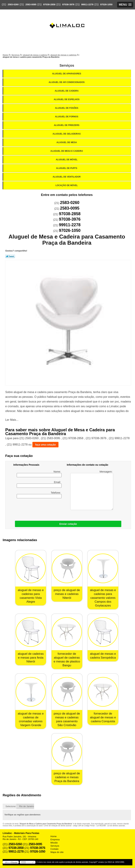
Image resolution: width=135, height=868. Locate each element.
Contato (54, 849)
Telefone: (39, 495)
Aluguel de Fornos (67, 117)
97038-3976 (68, 4)
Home (54, 836)
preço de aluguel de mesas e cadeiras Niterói (67, 594)
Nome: (39, 474)
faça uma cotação (46, 445)
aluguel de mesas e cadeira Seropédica (103, 656)
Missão (54, 843)
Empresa (55, 839)
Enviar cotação (68, 524)
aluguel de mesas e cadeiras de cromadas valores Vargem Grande (31, 719)
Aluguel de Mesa (67, 142)
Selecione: (11, 806)
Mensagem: (92, 490)
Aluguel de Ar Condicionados (67, 82)
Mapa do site (57, 852)
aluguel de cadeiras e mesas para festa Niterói (31, 658)
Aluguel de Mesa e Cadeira (67, 151)
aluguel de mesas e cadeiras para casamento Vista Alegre (31, 596)
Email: (39, 484)
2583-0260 (13, 4)
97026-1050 (106, 4)
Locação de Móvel (67, 185)
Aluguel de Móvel (67, 160)
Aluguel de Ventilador (67, 177)
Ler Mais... (12, 420)
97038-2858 (49, 4)
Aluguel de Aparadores (67, 74)
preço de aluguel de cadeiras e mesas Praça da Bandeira (67, 777)
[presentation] (36, 509)
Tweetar (10, 256)
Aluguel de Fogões (67, 108)
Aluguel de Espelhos (67, 99)
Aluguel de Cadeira (67, 91)
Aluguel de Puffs (67, 168)
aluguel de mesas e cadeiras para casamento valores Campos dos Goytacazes (103, 598)
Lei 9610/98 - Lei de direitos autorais (111, 826)
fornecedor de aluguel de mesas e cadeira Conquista (103, 717)
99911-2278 (87, 4)
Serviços (67, 65)
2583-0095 (31, 4)
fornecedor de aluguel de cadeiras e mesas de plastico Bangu (67, 660)
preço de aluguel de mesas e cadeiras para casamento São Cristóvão (67, 719)
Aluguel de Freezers (67, 125)
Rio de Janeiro (27, 806)
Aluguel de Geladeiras (67, 134)
